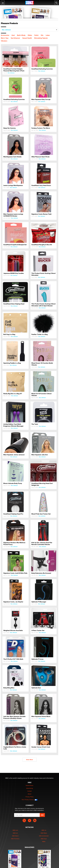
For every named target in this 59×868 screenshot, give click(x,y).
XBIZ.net (15, 833)
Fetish (36, 35)
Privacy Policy (30, 797)
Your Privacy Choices (30, 800)
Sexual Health (27, 38)
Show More (30, 760)
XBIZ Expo (44, 839)
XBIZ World (15, 836)
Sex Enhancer (15, 38)
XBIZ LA (44, 830)
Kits (42, 35)
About (29, 794)
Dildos (30, 35)
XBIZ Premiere (15, 839)
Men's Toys (5, 38)
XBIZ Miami (44, 833)
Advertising (30, 788)
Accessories (5, 35)
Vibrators (4, 41)
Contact (29, 791)
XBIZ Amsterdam (44, 836)
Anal (13, 35)
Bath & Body (21, 35)
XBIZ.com (15, 830)
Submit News (29, 785)
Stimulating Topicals (41, 38)
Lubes (48, 35)
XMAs (44, 842)
